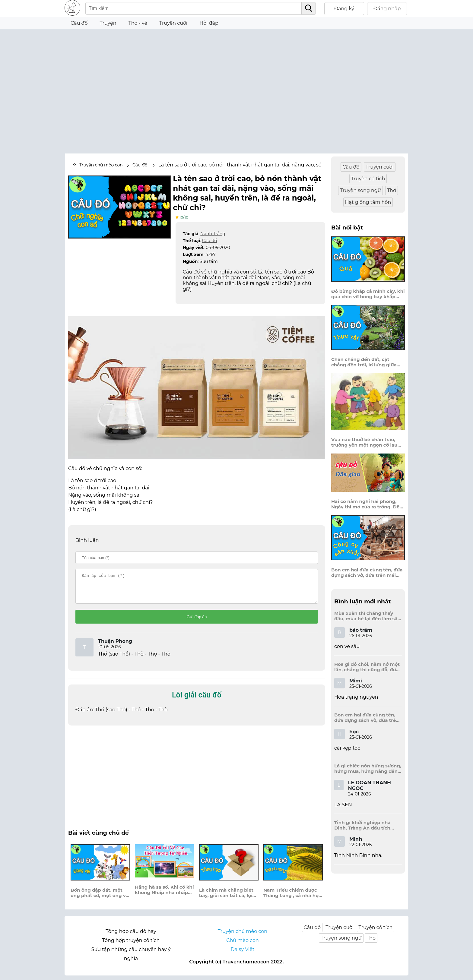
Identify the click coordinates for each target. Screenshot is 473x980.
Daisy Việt (243, 954)
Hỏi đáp (209, 23)
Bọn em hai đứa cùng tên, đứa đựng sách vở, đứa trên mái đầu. (367, 573)
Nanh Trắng (213, 233)
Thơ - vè (138, 23)
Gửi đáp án (197, 621)
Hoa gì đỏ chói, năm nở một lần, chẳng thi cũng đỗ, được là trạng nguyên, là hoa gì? (368, 667)
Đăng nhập (387, 9)
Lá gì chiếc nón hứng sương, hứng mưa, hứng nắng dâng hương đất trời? (368, 769)
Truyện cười (173, 23)
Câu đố (79, 23)
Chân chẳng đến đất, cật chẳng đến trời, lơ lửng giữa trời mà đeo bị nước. (364, 362)
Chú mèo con (243, 945)
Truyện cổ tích (368, 179)
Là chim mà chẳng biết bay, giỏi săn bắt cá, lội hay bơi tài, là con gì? (226, 897)
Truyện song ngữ (360, 190)
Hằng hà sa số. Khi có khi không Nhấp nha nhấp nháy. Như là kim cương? (164, 894)
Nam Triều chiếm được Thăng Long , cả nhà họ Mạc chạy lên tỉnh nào (291, 897)
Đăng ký (344, 9)
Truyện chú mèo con (101, 165)
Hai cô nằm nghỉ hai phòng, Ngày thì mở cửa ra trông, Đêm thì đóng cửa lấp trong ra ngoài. (368, 504)
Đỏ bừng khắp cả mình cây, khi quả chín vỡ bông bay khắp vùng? (368, 294)
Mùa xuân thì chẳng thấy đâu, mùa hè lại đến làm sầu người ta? (367, 616)
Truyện (108, 23)
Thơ (392, 190)
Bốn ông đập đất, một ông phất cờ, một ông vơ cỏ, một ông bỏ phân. (100, 897)
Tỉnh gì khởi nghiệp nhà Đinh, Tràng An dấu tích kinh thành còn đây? (362, 825)
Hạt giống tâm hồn (368, 202)
